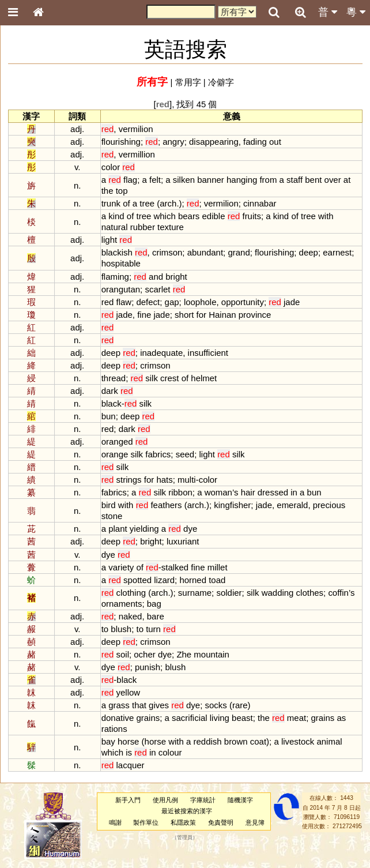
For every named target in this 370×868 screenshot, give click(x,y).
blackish (117, 252)
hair (248, 492)
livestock (298, 741)
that (139, 705)
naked (131, 616)
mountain (212, 654)
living (220, 718)
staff (295, 180)
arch (168, 203)
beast (242, 718)
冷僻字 (221, 82)
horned (193, 580)
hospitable (121, 263)
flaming (115, 277)
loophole (200, 302)
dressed (273, 492)
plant (118, 529)
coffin (338, 593)
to (105, 629)
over (333, 180)
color (111, 167)
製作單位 (146, 822)
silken (184, 180)
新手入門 (128, 800)
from (268, 180)
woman (218, 492)
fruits (251, 216)
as (341, 718)
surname (195, 593)
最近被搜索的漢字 (187, 811)
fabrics (158, 454)
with (326, 216)
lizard (164, 580)
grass (119, 705)
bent (313, 180)
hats (164, 480)
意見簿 (255, 822)
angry (173, 142)
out (275, 142)
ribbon (180, 492)
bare (156, 616)
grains (148, 718)
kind (116, 216)
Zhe (184, 654)
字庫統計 (203, 800)
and (156, 277)
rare (240, 705)
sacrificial (190, 718)
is (129, 752)
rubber (143, 227)
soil (123, 654)
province (255, 315)
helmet (204, 378)
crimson (167, 252)
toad (217, 580)
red (108, 302)
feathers (166, 505)
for (201, 315)
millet (218, 567)
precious (329, 505)
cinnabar (260, 203)
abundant (205, 252)
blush (121, 629)
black (112, 403)
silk (152, 378)
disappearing (214, 142)
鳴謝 (115, 822)
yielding (144, 529)
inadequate (161, 353)
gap (172, 302)
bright (176, 277)
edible (214, 216)
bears (189, 216)
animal (329, 741)
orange (115, 454)
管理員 (185, 837)
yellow (129, 692)
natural (115, 227)
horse (128, 741)
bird (109, 505)
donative (118, 718)
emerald (292, 505)
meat (297, 718)
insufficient (208, 353)
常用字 (188, 82)
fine (144, 315)
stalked (175, 567)
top (122, 191)
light (109, 240)
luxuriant (183, 541)
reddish (208, 741)
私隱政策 (183, 822)
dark (110, 391)
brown (236, 741)
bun (109, 416)
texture (171, 227)
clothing (131, 593)
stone (112, 516)
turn (153, 629)
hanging (242, 180)
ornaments (122, 604)
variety (121, 567)
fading (255, 142)
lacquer (131, 765)
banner (211, 180)
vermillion (137, 154)
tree (147, 203)
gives (159, 705)
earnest (337, 252)
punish (148, 667)
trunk (111, 203)
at (347, 180)
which (164, 216)
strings (129, 480)
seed (185, 454)
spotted (137, 580)
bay (108, 741)
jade (292, 302)
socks (216, 705)
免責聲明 (221, 822)
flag (130, 180)
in (294, 492)
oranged (117, 441)
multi (187, 480)
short (184, 315)
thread (114, 378)
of (126, 203)
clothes (310, 593)
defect (148, 302)
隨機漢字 (240, 800)
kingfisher (232, 505)
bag (154, 604)
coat (258, 741)
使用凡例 (165, 800)
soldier (229, 593)
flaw (124, 302)
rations (114, 729)
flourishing (121, 142)
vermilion (136, 129)
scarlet (157, 289)
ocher (144, 654)
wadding (278, 593)
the (107, 191)
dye (190, 529)
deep (309, 252)
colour (170, 752)
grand (239, 252)
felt (155, 180)
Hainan (222, 315)
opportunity (243, 302)
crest (169, 378)
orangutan (121, 289)
